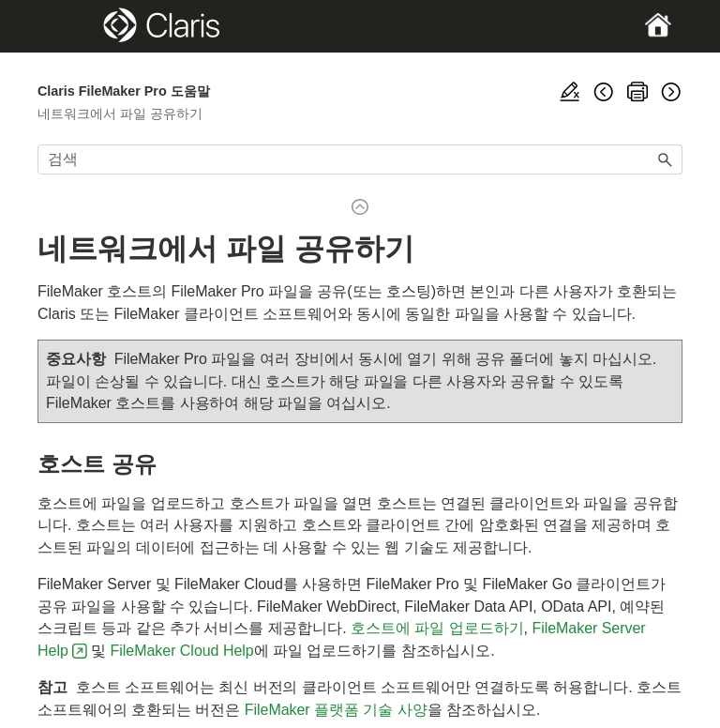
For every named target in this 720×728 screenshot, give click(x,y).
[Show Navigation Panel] (68, 26)
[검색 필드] (360, 159)
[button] (666, 159)
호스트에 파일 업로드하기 (437, 628)
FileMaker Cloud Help (182, 651)
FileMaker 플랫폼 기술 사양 (336, 710)
